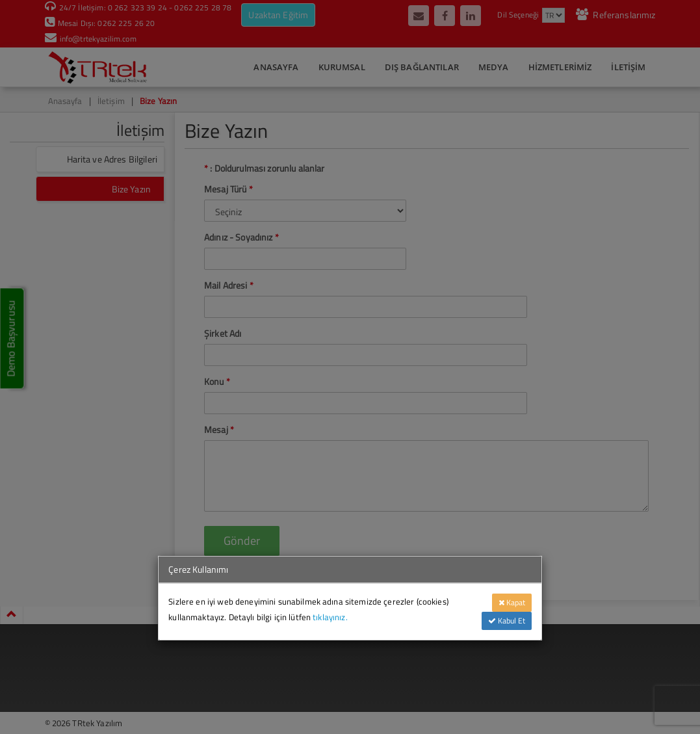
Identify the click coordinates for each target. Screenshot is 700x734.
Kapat (512, 602)
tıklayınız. (330, 617)
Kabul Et (507, 621)
